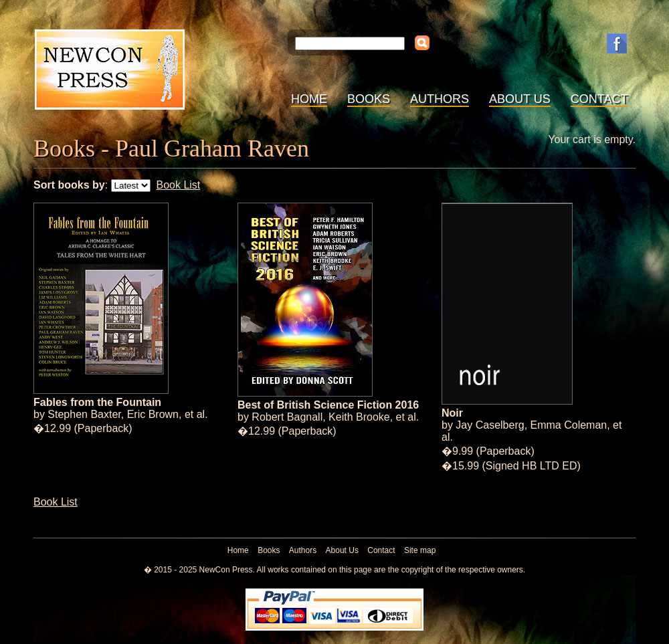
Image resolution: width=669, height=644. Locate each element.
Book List (178, 185)
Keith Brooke (359, 417)
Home (309, 99)
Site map (420, 550)
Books (369, 99)
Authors (440, 99)
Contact (599, 99)
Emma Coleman (569, 425)
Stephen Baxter (84, 414)
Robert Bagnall (287, 417)
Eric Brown (153, 414)
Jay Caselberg (490, 425)
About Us (520, 99)
